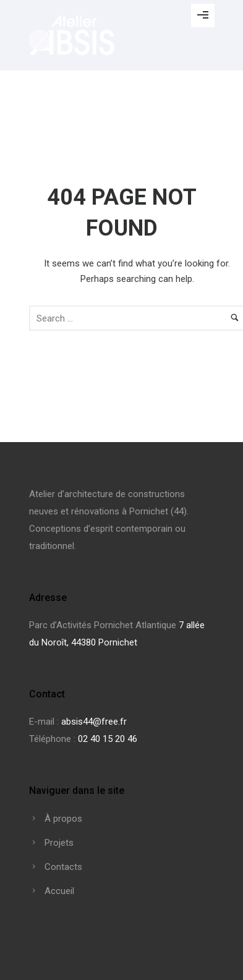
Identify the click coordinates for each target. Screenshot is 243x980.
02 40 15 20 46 (108, 739)
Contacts (63, 867)
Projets (59, 843)
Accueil (59, 891)
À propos (63, 819)
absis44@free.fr (94, 722)
